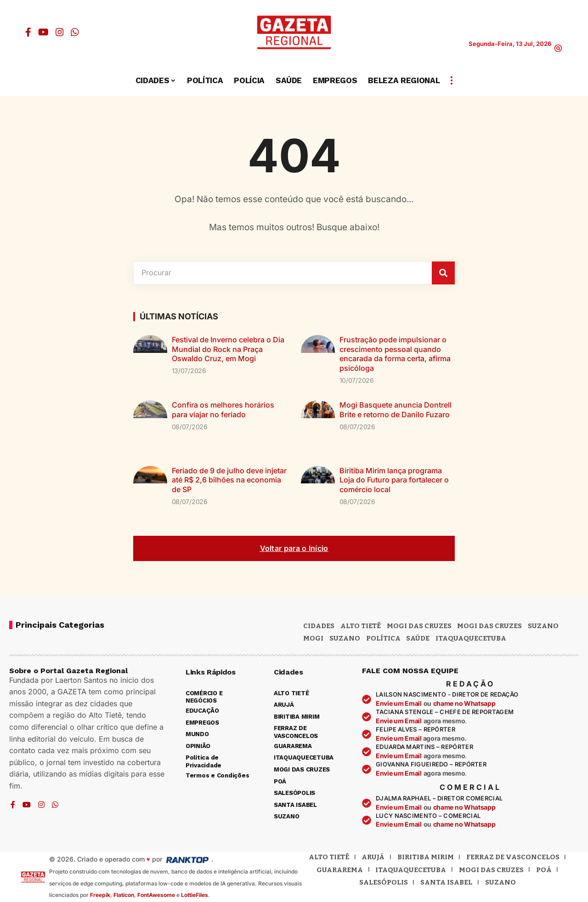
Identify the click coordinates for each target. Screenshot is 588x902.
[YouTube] (43, 32)
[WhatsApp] (75, 32)
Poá (544, 870)
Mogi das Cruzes (489, 626)
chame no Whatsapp (464, 703)
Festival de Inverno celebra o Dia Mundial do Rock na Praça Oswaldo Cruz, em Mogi (228, 349)
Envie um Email (399, 703)
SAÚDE (418, 638)
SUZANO (345, 638)
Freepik (100, 895)
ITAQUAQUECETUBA (471, 638)
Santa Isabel (446, 882)
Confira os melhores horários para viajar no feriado (223, 410)
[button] (558, 48)
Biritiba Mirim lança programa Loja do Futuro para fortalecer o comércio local (394, 480)
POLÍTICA (383, 638)
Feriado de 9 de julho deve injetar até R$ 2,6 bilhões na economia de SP (229, 480)
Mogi (313, 638)
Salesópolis (384, 882)
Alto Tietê (361, 626)
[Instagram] (60, 32)
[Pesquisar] (443, 273)
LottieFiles (195, 895)
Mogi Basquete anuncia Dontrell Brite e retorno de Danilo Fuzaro (396, 410)
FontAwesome (156, 895)
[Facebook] (28, 32)
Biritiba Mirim (426, 857)
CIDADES (319, 626)
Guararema (340, 870)
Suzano (543, 626)
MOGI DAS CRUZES (419, 626)
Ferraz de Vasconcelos (513, 857)
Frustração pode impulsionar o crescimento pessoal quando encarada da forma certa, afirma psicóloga (395, 354)
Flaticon (124, 895)
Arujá (373, 857)
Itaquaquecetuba (411, 870)
